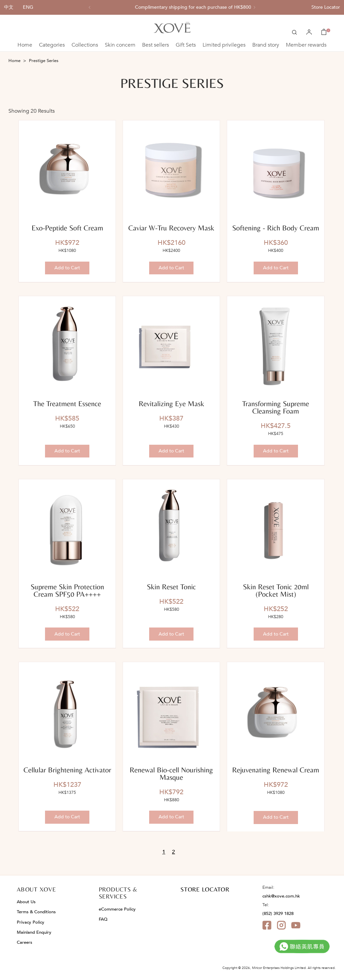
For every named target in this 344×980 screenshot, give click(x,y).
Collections (85, 45)
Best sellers (156, 45)
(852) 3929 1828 (278, 914)
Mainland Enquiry (34, 932)
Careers (25, 942)
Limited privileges (224, 45)
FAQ (103, 919)
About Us (26, 902)
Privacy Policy (31, 922)
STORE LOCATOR (205, 889)
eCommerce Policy (117, 909)
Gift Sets (186, 45)
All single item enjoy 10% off (172, 7)
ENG (28, 7)
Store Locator (326, 7)
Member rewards (306, 45)
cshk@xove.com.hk (281, 896)
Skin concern (120, 45)
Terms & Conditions (36, 912)
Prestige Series (44, 61)
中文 (9, 7)
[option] (172, 7)
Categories (52, 45)
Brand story (266, 45)
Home (25, 45)
